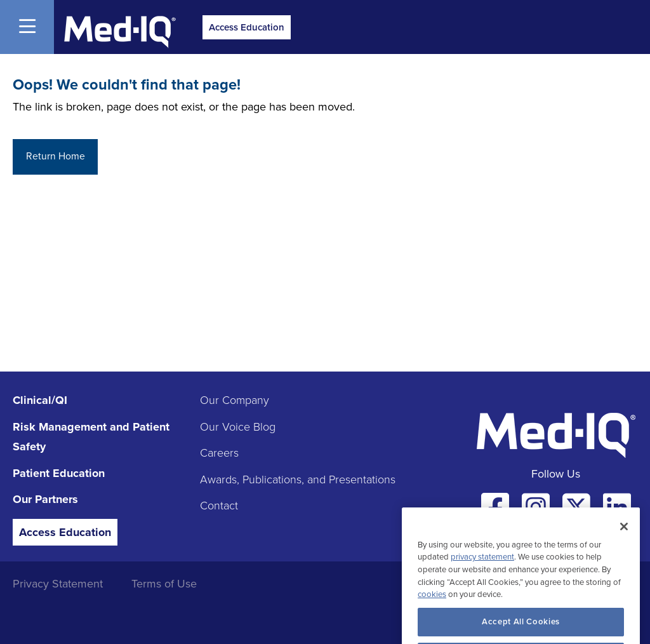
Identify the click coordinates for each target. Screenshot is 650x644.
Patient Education (59, 473)
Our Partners (45, 499)
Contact (219, 506)
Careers (219, 453)
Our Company (235, 400)
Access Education (247, 27)
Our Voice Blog (238, 427)
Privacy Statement (58, 584)
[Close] (624, 537)
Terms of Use (164, 584)
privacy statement (482, 568)
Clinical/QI (40, 400)
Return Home (56, 156)
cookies (432, 606)
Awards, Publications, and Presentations (298, 480)
